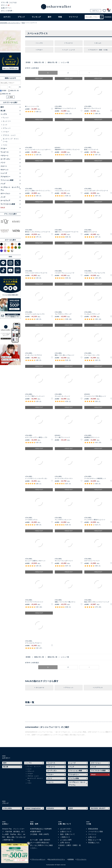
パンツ (3, 163)
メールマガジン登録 (95, 832)
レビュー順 (65, 62)
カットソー (7, 121)
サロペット (5, 170)
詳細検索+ (108, 17)
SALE (23, 23)
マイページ (92, 834)
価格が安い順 (39, 62)
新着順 (28, 62)
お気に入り (92, 837)
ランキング (36, 17)
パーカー (6, 132)
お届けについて (66, 832)
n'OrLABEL (8, 808)
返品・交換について (67, 834)
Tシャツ (6, 118)
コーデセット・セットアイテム (10, 189)
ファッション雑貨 (7, 180)
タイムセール (40, 688)
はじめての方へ (66, 829)
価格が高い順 (52, 62)
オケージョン (5, 193)
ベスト (5, 145)
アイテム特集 (74, 778)
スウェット (7, 128)
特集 (60, 17)
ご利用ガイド (41, 845)
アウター (4, 149)
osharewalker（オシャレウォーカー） (10, 23)
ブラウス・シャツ (9, 135)
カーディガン (5, 159)
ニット (5, 125)
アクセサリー (5, 177)
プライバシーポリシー (38, 859)
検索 (101, 17)
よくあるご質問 (66, 840)
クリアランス (99, 688)
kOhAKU (51, 808)
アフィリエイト (82, 859)
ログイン (96, 11)
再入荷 (3, 111)
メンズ (3, 197)
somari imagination (33, 808)
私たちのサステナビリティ (57, 859)
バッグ (3, 184)
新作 (50, 17)
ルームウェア (5, 200)
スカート (4, 166)
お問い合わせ (65, 843)
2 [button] (68, 73)
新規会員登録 (93, 829)
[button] (89, 73)
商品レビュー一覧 (95, 840)
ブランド (21, 17)
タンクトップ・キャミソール (11, 140)
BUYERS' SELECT (98, 808)
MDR (71, 808)
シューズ (4, 173)
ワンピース (5, 152)
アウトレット (69, 688)
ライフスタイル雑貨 (8, 204)
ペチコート (5, 156)
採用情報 (71, 859)
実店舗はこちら (94, 843)
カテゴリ (7, 17)
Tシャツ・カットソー (34, 767)
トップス (4, 114)
